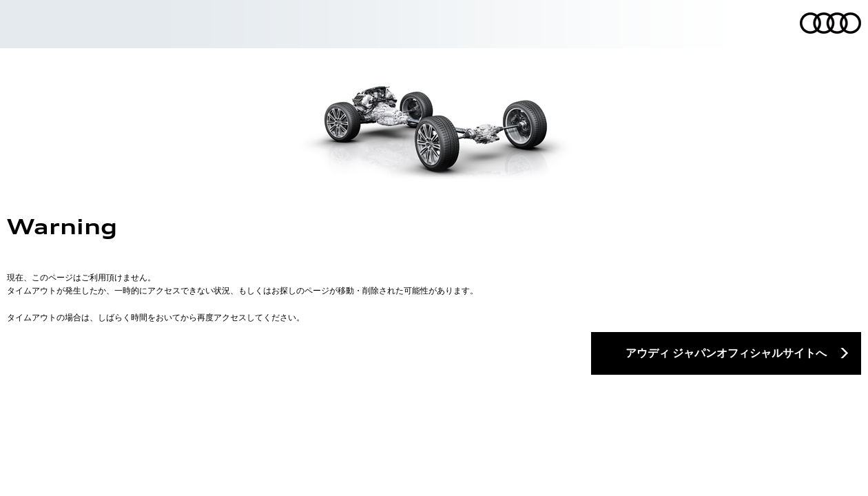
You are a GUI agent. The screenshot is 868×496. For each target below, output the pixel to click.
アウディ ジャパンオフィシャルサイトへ (726, 353)
